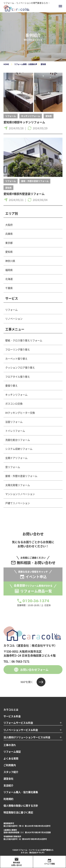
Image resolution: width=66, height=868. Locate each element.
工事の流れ (10, 745)
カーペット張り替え (16, 359)
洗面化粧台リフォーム (18, 440)
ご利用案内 (10, 765)
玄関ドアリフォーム (16, 458)
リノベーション (14, 319)
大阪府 (9, 225)
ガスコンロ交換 (14, 404)
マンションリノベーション (20, 494)
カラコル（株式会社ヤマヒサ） (33, 852)
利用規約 (8, 799)
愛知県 (49, 116)
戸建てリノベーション (18, 503)
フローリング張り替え (18, 349)
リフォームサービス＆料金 (18, 723)
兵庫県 (9, 234)
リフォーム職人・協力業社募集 (21, 792)
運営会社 (8, 779)
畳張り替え (11, 385)
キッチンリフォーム (31, 116)
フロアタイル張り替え (18, 377)
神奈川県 (10, 261)
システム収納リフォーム (19, 449)
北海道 (9, 279)
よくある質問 (11, 758)
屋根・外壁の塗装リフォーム (35, 181)
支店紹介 (8, 785)
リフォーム (11, 116)
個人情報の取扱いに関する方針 (21, 805)
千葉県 (9, 288)
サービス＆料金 (12, 716)
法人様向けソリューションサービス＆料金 (27, 737)
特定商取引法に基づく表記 (18, 812)
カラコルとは (11, 709)
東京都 (9, 243)
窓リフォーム (13, 467)
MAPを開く (27, 682)
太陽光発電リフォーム (18, 485)
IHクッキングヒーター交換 (20, 413)
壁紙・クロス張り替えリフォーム (24, 340)
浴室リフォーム (14, 422)
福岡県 (9, 270)
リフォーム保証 (12, 752)
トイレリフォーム (15, 431)
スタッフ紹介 (11, 772)
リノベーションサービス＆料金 (21, 730)
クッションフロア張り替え (20, 367)
